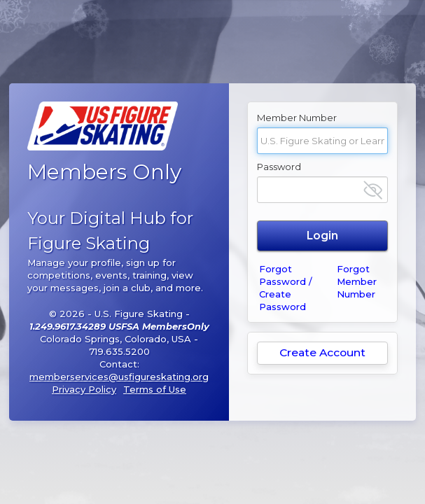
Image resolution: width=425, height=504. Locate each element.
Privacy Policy (84, 389)
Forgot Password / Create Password (286, 288)
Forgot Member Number (357, 281)
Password (279, 167)
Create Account (322, 352)
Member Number (297, 118)
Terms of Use (155, 389)
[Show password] (373, 190)
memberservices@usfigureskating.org (119, 377)
